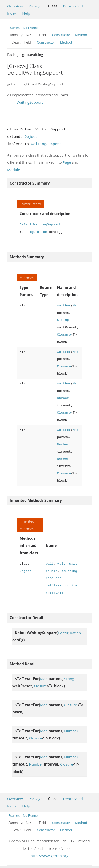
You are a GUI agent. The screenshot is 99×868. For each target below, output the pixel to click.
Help (26, 13)
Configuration (34, 232)
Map (76, 305)
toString (69, 571)
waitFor (64, 305)
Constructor (61, 35)
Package (36, 6)
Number (63, 398)
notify (71, 585)
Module (14, 170)
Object (31, 137)
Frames (14, 28)
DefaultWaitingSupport (40, 225)
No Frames (31, 28)
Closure (64, 335)
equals (52, 571)
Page (67, 162)
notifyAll (55, 593)
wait (50, 564)
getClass (54, 585)
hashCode (54, 578)
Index (12, 13)
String (63, 320)
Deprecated (73, 6)
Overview (15, 6)
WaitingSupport (30, 102)
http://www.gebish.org (50, 856)
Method (81, 35)
